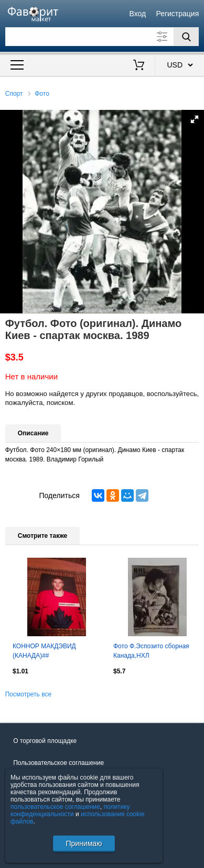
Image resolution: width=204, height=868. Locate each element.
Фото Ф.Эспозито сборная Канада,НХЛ (151, 651)
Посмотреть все (28, 694)
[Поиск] (186, 37)
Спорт (14, 94)
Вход (138, 14)
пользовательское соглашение (55, 807)
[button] (195, 119)
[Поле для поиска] (102, 37)
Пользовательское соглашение (58, 763)
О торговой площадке (45, 741)
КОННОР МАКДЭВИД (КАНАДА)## (44, 651)
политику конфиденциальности (70, 810)
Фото (42, 94)
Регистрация (177, 14)
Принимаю (84, 843)
